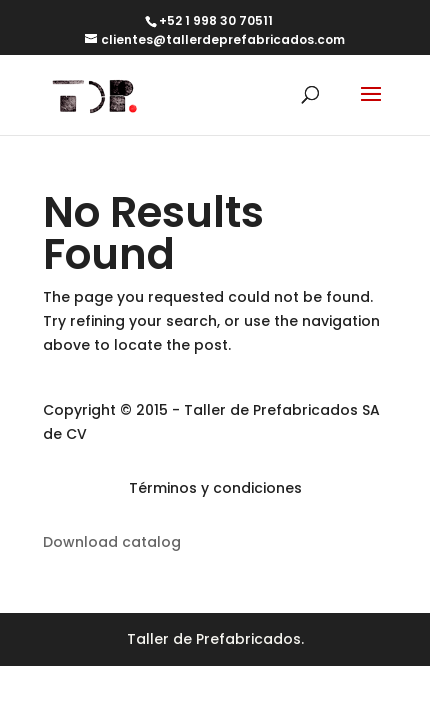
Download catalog (112, 542)
